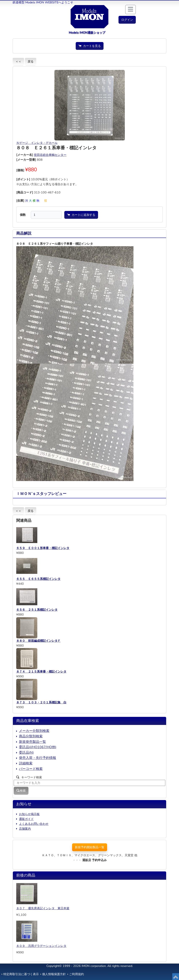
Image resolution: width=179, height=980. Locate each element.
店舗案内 (25, 829)
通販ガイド (26, 819)
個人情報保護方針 (54, 974)
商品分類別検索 (31, 736)
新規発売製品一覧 (32, 742)
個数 (23, 215)
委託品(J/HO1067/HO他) (38, 747)
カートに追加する (81, 215)
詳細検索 (26, 763)
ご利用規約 (77, 974)
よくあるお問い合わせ (34, 824)
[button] (127, 20)
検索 (21, 791)
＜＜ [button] (18, 61)
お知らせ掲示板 (29, 814)
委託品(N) (26, 753)
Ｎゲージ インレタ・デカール (37, 143)
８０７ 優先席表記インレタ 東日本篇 (43, 908)
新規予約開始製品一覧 (90, 847)
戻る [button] (31, 61)
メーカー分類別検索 (34, 731)
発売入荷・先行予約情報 (38, 758)
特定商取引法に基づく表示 (21, 974)
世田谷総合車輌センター (50, 155)
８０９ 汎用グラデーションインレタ (41, 946)
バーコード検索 (31, 769)
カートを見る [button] (90, 46)
